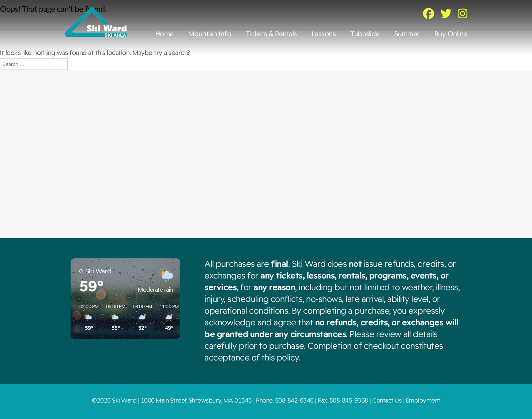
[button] (86, 318)
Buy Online (451, 34)
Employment (423, 401)
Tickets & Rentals (271, 34)
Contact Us (387, 401)
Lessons (324, 34)
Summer (407, 34)
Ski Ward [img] (96, 22)
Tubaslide (365, 34)
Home (165, 34)
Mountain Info (210, 34)
